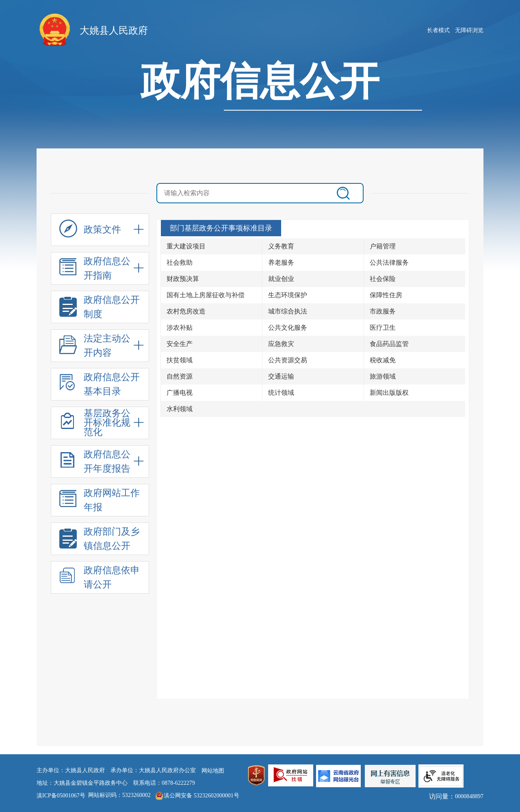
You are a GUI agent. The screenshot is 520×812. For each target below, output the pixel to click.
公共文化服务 (288, 328)
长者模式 (438, 30)
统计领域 (281, 393)
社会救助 (180, 262)
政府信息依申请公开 (100, 578)
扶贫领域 (180, 360)
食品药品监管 (389, 344)
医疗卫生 (383, 328)
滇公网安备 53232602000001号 (201, 796)
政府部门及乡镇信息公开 (100, 540)
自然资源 (180, 376)
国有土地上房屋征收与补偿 (206, 295)
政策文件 (90, 232)
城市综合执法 (288, 311)
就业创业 (281, 279)
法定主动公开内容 (95, 347)
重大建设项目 (186, 246)
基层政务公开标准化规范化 (95, 423)
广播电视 (180, 393)
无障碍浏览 (469, 30)
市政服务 (383, 311)
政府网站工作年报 (100, 501)
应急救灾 (281, 344)
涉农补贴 (180, 328)
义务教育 (281, 246)
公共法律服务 (389, 262)
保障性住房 (386, 295)
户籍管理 (383, 246)
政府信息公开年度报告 (95, 463)
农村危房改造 (186, 311)
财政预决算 (183, 279)
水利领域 (180, 409)
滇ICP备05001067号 (61, 796)
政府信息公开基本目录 (100, 385)
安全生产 (180, 344)
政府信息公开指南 (95, 269)
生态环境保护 (288, 295)
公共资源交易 (288, 360)
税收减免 (383, 360)
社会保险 (383, 279)
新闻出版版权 (389, 393)
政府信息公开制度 (100, 308)
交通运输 (281, 376)
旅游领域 (383, 376)
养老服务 (281, 262)
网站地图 (213, 771)
